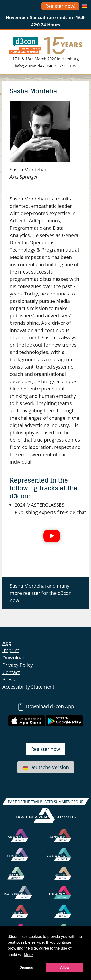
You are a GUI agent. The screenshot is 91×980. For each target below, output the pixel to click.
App (7, 643)
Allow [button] (65, 967)
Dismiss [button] (26, 967)
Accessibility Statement (28, 687)
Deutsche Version (46, 767)
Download (14, 658)
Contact (11, 672)
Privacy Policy (18, 665)
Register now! (60, 6)
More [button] (28, 955)
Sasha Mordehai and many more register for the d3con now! (41, 593)
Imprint (11, 650)
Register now (46, 749)
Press (9, 680)
